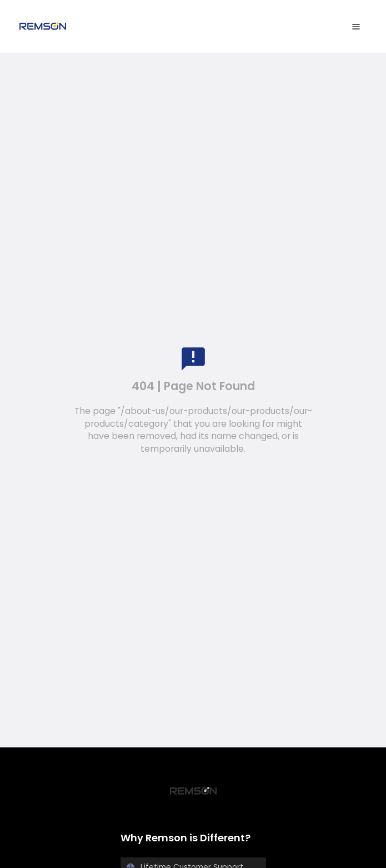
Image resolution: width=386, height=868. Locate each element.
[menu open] (356, 26)
